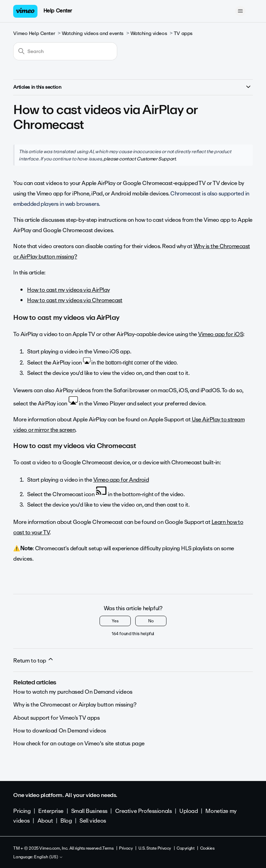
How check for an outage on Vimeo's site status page (79, 743)
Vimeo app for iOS (221, 334)
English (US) (49, 857)
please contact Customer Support (139, 159)
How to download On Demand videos (60, 731)
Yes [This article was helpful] (115, 621)
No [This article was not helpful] (151, 621)
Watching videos (149, 33)
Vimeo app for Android (121, 480)
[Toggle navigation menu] (241, 11)
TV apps (183, 33)
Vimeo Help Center (34, 33)
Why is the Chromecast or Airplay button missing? (75, 705)
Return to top (34, 660)
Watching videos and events (93, 33)
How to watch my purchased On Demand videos (73, 692)
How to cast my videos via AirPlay (68, 290)
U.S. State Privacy (155, 848)
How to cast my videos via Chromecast (75, 300)
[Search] (65, 51)
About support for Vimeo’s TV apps (56, 718)
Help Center (58, 11)
